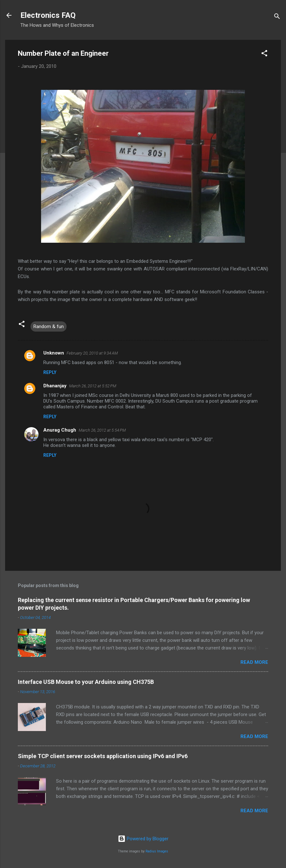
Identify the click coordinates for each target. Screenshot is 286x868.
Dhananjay (55, 386)
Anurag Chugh (60, 430)
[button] (264, 54)
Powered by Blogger (143, 839)
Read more (254, 662)
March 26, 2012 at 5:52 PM (93, 386)
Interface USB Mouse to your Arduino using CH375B (86, 682)
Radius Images (157, 851)
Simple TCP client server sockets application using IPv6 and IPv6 (103, 756)
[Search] (277, 17)
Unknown (54, 353)
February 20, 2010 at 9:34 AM (92, 353)
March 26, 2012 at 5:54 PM (102, 430)
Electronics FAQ (48, 15)
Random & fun (49, 326)
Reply (50, 372)
